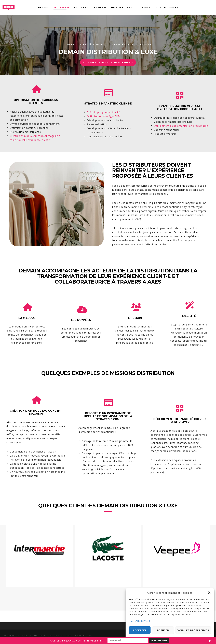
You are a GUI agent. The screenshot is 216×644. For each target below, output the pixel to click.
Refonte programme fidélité (104, 112)
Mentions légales (52, 636)
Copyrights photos (79, 636)
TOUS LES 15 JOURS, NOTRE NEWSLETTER (76, 640)
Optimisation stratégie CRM (104, 116)
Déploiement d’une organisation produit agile (181, 126)
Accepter (140, 630)
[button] (209, 593)
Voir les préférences (193, 630)
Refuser (163, 630)
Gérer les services (140, 621)
